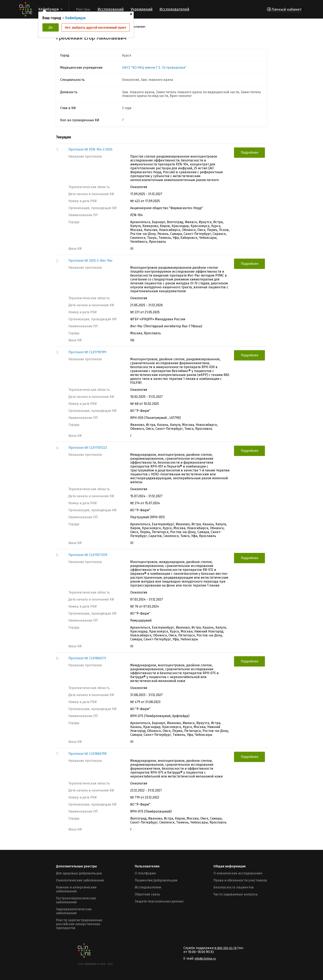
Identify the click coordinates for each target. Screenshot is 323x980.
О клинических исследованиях (238, 873)
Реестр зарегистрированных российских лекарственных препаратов (79, 924)
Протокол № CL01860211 (87, 658)
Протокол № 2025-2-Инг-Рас (91, 261)
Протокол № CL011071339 (88, 555)
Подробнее (250, 153)
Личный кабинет (287, 9)
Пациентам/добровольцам (156, 880)
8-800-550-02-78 (225, 948)
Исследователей (174, 9)
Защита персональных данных (159, 901)
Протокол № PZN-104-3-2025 (90, 149)
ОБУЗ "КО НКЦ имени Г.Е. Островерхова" (154, 68)
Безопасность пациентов (234, 887)
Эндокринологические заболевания (74, 911)
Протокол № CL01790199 (87, 352)
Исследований (111, 9)
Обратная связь (147, 894)
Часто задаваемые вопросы (236, 894)
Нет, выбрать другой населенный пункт (96, 28)
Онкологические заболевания (80, 880)
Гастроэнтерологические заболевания (76, 900)
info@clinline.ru (205, 959)
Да (51, 27)
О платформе (145, 873)
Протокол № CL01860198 (87, 754)
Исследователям (148, 887)
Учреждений (142, 9)
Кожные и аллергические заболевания (76, 889)
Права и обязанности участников (240, 880)
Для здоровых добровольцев (79, 873)
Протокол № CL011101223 (88, 448)
